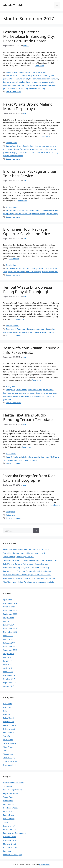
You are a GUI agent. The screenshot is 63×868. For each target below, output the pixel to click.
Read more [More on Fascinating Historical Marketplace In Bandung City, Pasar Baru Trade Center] (39, 66)
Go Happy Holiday (11, 840)
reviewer (38, 396)
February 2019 (9, 643)
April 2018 (7, 668)
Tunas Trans (8, 797)
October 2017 (9, 679)
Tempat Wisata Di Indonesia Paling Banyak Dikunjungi (28, 289)
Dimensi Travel (9, 837)
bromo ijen (11, 268)
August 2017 (9, 686)
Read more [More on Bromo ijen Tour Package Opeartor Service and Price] (14, 259)
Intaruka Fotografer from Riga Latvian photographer (29, 478)
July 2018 (7, 657)
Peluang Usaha (10, 725)
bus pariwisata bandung (16, 75)
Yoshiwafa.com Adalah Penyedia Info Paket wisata (31, 350)
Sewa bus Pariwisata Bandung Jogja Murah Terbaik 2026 (27, 575)
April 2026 (7, 600)
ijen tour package (34, 272)
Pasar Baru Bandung (21, 85)
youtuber (7, 399)
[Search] (36, 531)
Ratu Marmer (9, 819)
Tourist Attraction (39, 72)
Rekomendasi (9, 729)
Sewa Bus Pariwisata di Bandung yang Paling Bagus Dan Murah (30, 560)
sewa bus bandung (37, 88)
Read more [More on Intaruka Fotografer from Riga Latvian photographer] (55, 505)
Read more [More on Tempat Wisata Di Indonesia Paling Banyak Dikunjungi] (19, 319)
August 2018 (9, 654)
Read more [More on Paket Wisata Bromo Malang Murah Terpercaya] (46, 136)
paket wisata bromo (48, 149)
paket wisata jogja (11, 152)
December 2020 (10, 628)
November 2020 (10, 632)
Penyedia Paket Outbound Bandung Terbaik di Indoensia (27, 571)
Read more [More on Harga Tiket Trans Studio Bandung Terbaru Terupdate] (27, 447)
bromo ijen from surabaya (27, 268)
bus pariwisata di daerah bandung (44, 79)
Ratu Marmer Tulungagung (15, 833)
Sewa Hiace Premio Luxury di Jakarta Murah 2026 (24, 553)
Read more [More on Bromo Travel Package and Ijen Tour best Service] (22, 201)
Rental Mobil (11, 72)
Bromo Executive (10, 826)
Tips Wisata (8, 754)
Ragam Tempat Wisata (13, 790)
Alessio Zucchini (14, 5)
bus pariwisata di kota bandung (17, 82)
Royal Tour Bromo (11, 793)
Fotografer (11, 386)
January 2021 (9, 625)
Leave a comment (14, 92)
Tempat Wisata (24, 72)
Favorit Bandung (13, 457)
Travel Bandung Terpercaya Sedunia (18, 557)
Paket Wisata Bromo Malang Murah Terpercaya (28, 106)
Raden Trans (8, 815)
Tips (5, 751)
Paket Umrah (9, 718)
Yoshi (5, 822)
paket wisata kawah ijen (30, 152)
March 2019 (8, 639)
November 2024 (10, 603)
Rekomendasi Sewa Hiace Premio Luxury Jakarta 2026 (26, 549)
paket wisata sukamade (13, 156)
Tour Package (12, 207)
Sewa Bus (7, 736)
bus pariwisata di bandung (39, 75)
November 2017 (10, 675)
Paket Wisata (12, 143)
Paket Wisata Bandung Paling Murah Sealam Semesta (26, 564)
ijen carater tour (42, 146)
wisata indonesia (20, 332)
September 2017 (10, 683)
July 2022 (7, 621)
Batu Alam (8, 704)
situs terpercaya (49, 396)
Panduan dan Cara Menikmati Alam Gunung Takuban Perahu (29, 578)
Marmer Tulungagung (13, 855)
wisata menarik (35, 332)
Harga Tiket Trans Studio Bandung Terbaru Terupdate (28, 417)
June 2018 (7, 661)
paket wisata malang (49, 152)
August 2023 (9, 618)
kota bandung (27, 457)
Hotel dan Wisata (10, 808)
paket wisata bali (31, 149)
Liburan (6, 714)
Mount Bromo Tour (15, 149)
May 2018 (7, 664)
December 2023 (10, 610)
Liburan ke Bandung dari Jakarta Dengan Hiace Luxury (26, 568)
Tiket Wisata (11, 454)
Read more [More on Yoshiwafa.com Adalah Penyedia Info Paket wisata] (37, 380)
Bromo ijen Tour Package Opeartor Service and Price (27, 231)
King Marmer (9, 804)
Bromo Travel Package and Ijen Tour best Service (30, 174)
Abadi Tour (8, 811)
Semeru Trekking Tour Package (45, 214)
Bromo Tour (11, 146)
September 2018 (10, 650)
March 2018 (8, 672)
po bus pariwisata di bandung (16, 88)
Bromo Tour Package (26, 146)
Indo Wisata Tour (10, 847)
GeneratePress (45, 865)
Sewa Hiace (8, 740)
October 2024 (9, 607)
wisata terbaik (48, 332)
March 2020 (8, 636)
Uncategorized (9, 765)
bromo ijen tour (46, 268)
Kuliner (6, 711)
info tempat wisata (23, 329)
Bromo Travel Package (45, 210)
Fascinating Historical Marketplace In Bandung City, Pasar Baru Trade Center (29, 36)
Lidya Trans (8, 801)
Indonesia (10, 329)
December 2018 (10, 646)
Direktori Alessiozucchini (14, 783)
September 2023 (10, 614)
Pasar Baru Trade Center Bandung (45, 85)
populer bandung (41, 457)
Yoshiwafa (7, 786)
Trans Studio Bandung (27, 460)
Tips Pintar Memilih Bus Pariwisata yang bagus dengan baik (28, 582)
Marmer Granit (10, 844)
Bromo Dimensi (10, 829)
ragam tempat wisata (41, 329)
